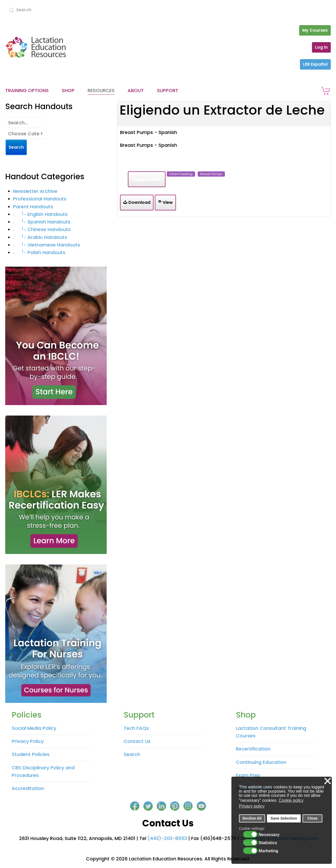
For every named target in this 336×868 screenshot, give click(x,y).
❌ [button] (328, 781)
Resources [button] (101, 90)
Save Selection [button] (284, 818)
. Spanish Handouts (42, 222)
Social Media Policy (34, 728)
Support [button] (168, 90)
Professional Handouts (40, 199)
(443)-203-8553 (167, 838)
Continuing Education (261, 762)
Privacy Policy (28, 741)
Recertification (253, 749)
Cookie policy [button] (291, 800)
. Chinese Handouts (42, 229)
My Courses (315, 30)
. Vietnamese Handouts (47, 245)
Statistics (268, 843)
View (165, 202)
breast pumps (211, 174)
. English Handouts (40, 214)
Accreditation (28, 788)
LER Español (315, 64)
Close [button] (312, 818)
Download (137, 202)
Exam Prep (248, 775)
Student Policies (31, 754)
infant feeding (181, 174)
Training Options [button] (27, 90)
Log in (321, 47)
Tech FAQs (136, 728)
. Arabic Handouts (40, 237)
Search (132, 754)
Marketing (269, 851)
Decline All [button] (252, 818)
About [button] (136, 90)
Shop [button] (68, 90)
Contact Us (137, 741)
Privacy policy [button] (252, 806)
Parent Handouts (33, 207)
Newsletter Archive (35, 191)
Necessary (269, 835)
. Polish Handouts (39, 252)
